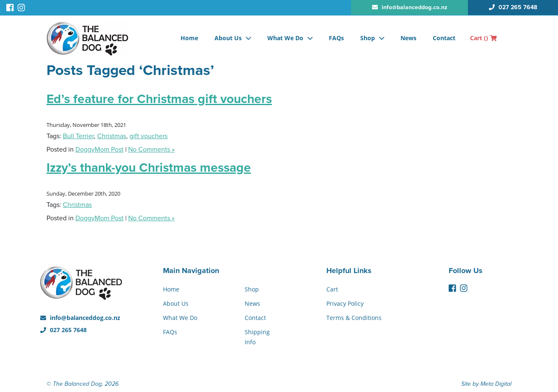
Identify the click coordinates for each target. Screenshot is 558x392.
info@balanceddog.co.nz (80, 318)
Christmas (112, 136)
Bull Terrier (78, 136)
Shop (368, 38)
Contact (444, 38)
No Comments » (151, 150)
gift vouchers (149, 136)
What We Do (285, 38)
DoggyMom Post (99, 150)
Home (189, 38)
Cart (483, 38)
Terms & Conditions (354, 318)
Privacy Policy (345, 303)
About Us (228, 38)
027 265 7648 (63, 330)
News (408, 38)
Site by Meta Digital (486, 384)
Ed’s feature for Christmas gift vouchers (159, 99)
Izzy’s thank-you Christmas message (149, 168)
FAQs (336, 38)
